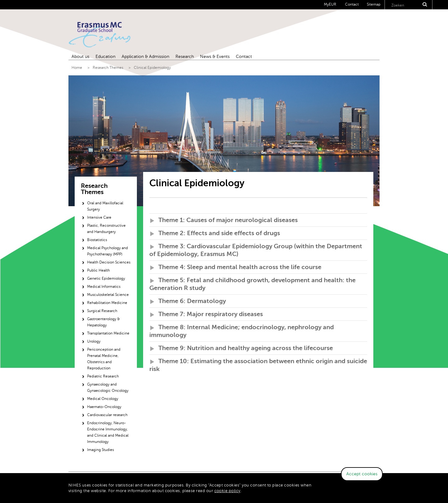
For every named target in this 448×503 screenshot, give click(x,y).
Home (77, 68)
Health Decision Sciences (109, 262)
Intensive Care (99, 217)
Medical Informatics (104, 287)
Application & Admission (145, 57)
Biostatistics (97, 240)
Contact (352, 4)
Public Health (98, 270)
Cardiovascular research (107, 415)
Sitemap (374, 4)
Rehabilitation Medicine (107, 303)
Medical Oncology (103, 399)
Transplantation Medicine (108, 333)
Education (105, 57)
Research (185, 57)
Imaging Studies (100, 450)
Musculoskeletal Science (108, 295)
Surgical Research (102, 311)
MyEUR (330, 4)
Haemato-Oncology (104, 407)
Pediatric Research (103, 376)
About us (80, 57)
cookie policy (227, 491)
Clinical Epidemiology (152, 68)
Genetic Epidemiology (106, 278)
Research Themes (108, 68)
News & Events (215, 57)
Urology (94, 341)
